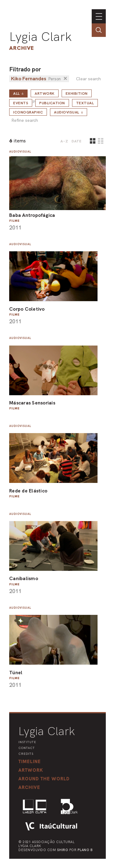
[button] (44, 779)
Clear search (88, 79)
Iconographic (28, 112)
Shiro (63, 850)
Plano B (85, 850)
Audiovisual (69, 112)
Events (21, 103)
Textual (85, 103)
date (77, 141)
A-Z (64, 141)
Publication (52, 103)
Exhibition (77, 94)
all (18, 94)
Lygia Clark (40, 37)
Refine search (25, 120)
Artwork (45, 94)
